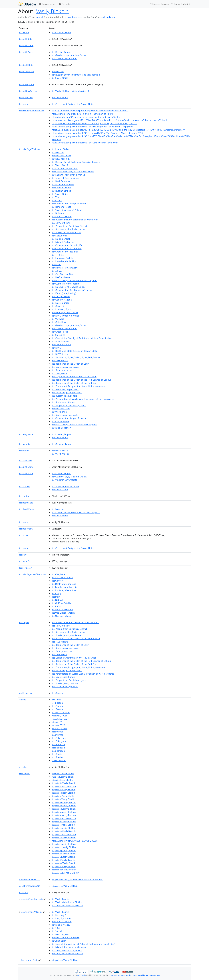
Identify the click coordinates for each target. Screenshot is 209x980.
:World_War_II (60, 454)
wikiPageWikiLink (29, 149)
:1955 (56, 928)
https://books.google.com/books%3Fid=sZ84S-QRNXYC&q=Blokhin (85, 143)
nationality (26, 98)
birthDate (25, 39)
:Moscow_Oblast (61, 156)
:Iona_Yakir (59, 941)
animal (39, 17)
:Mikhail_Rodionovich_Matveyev (69, 947)
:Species (57, 754)
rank (23, 555)
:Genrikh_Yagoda (62, 300)
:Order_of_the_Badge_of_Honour (70, 204)
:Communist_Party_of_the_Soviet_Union (73, 104)
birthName (26, 46)
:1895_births (59, 373)
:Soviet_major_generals (65, 415)
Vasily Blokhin (52, 11)
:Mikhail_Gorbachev (63, 242)
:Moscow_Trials (61, 409)
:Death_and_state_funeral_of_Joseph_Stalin (75, 351)
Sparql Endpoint (180, 4)
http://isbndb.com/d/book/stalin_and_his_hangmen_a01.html (82, 114)
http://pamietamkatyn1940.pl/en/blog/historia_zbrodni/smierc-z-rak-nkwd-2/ (90, 111)
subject (24, 623)
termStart (25, 568)
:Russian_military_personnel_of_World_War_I (76, 220)
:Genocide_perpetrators (65, 389)
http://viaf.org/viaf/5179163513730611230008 (75, 841)
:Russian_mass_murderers (66, 232)
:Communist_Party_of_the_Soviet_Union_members (78, 386)
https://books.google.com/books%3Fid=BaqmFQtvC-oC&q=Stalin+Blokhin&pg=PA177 (94, 123)
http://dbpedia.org (74, 17)
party (23, 104)
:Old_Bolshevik (61, 421)
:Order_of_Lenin (61, 32)
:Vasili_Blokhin (60, 899)
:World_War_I (60, 165)
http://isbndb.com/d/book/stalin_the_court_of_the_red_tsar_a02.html (86, 117)
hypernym (26, 693)
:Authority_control (62, 578)
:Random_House (61, 207)
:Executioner (59, 236)
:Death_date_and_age (64, 584)
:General (57, 693)
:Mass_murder (60, 303)
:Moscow (58, 72)
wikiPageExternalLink (31, 111)
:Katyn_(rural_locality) (64, 293)
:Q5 (57, 722)
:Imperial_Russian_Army (65, 178)
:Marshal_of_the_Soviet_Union (68, 287)
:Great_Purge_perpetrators (67, 393)
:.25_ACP (58, 271)
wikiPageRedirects (32, 899)
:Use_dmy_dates (61, 616)
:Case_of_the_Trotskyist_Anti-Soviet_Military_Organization (82, 338)
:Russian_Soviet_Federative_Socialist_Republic (76, 75)
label (23, 767)
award (24, 32)
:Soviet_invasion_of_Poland (67, 210)
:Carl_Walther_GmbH (64, 274)
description (26, 84)
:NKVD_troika (60, 354)
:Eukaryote (59, 738)
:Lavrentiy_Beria (61, 345)
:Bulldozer (58, 213)
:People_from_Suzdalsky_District (69, 226)
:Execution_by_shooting (65, 168)
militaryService (28, 91)
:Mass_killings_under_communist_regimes (74, 280)
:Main (56, 597)
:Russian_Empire (61, 52)
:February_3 (59, 915)
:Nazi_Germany (61, 181)
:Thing (56, 700)
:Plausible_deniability (64, 261)
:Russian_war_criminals (65, 683)
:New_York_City (61, 159)
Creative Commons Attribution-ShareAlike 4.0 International (134, 975)
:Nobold (57, 600)
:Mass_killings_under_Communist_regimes (74, 425)
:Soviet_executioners (64, 402)
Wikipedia (82, 975)
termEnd (25, 561)
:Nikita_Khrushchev (63, 184)
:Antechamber (60, 341)
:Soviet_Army (60, 490)
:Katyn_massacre (62, 216)
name (23, 522)
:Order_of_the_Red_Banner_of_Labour (72, 290)
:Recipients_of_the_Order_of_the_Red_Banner (76, 357)
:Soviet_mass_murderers (66, 367)
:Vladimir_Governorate (64, 58)
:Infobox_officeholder (64, 590)
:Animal (57, 732)
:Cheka (57, 200)
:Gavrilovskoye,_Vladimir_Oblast (69, 55)
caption (24, 496)
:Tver (56, 197)
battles (24, 451)
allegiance (26, 434)
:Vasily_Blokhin (65, 886)
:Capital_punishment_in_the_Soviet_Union (74, 377)
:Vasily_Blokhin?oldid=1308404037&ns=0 (78, 879)
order (23, 535)
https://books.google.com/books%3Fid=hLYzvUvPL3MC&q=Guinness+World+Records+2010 (97, 133)
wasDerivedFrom (29, 879)
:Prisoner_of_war (62, 309)
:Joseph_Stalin (60, 149)
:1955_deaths (60, 361)
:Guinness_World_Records (66, 284)
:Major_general (61, 239)
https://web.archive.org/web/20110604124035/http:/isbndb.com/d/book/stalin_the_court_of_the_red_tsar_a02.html (109, 120)
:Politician (58, 744)
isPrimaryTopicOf (29, 886)
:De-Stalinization (61, 277)
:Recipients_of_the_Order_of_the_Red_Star (74, 383)
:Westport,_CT (60, 412)
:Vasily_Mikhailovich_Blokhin (67, 905)
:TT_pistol (58, 255)
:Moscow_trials (61, 934)
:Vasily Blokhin (63, 774)
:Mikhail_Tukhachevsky (65, 268)
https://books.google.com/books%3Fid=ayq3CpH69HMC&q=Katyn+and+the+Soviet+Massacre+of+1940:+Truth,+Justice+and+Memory (118, 130)
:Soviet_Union (60, 78)
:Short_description (62, 610)
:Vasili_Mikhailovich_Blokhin (67, 902)
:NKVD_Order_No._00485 (66, 316)
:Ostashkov (59, 322)
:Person (57, 703)
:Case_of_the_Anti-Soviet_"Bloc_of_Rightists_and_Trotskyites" (83, 944)
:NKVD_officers (61, 223)
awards (24, 444)
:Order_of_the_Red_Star (65, 252)
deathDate (26, 65)
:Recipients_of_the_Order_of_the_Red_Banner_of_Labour (81, 380)
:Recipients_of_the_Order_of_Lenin (71, 364)
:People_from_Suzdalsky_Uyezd (69, 405)
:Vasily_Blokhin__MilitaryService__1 (70, 91)
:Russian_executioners (64, 396)
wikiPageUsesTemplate (32, 574)
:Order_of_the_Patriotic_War (67, 245)
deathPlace (26, 72)
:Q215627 (60, 719)
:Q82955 (60, 728)
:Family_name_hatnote (64, 587)
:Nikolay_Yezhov (61, 428)
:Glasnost (58, 306)
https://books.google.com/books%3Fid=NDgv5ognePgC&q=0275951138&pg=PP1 (92, 127)
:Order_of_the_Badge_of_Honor (69, 418)
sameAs (24, 774)
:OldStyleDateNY (61, 603)
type (22, 700)
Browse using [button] (47, 4)
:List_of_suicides (61, 918)
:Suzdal (57, 931)
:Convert (57, 581)
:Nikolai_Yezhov (61, 925)
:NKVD (56, 348)
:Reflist (57, 606)
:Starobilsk (58, 335)
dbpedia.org (109, 17)
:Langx (57, 594)
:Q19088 (60, 716)
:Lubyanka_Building (63, 258)
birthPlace (26, 52)
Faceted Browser (159, 4)
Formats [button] (64, 4)
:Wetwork (58, 319)
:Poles (56, 264)
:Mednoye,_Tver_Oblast (65, 313)
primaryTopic (29, 960)
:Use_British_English (63, 613)
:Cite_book (58, 574)
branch (24, 486)
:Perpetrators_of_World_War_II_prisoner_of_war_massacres (83, 399)
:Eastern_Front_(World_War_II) (68, 175)
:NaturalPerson (61, 712)
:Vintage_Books (61, 297)
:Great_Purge (60, 332)
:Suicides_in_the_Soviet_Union (68, 229)
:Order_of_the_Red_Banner (67, 248)
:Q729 (58, 725)
